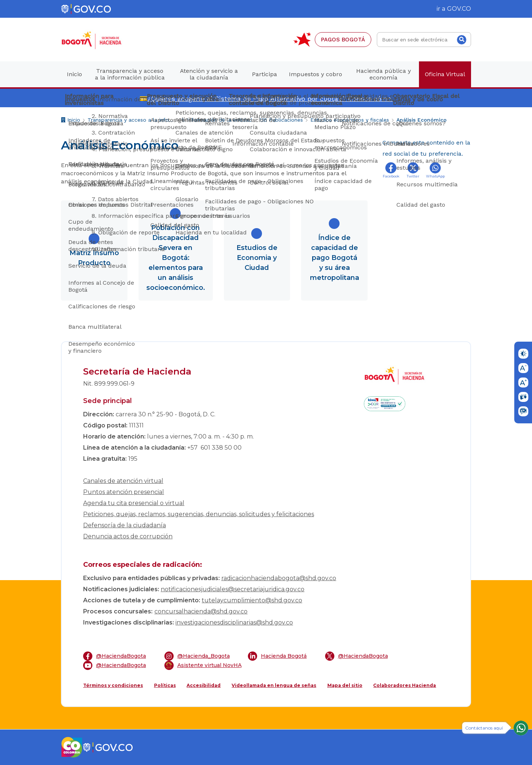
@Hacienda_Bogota (197, 656)
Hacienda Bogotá (277, 656)
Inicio (71, 121)
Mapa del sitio (345, 685)
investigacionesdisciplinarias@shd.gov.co (234, 622)
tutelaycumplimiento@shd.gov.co (252, 600)
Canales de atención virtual (123, 481)
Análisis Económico (422, 120)
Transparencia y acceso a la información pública (131, 120)
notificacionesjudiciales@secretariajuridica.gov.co (233, 589)
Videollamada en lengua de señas (274, 685)
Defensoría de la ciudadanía (125, 525)
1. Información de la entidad (217, 120)
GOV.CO (459, 9)
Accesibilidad (204, 685)
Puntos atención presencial (124, 492)
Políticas (165, 685)
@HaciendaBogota (115, 656)
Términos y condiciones (113, 685)
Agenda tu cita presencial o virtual (134, 503)
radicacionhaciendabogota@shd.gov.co (279, 578)
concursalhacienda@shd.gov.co (201, 611)
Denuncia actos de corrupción (128, 536)
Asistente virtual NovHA (203, 665)
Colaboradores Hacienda (405, 685)
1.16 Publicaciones (281, 120)
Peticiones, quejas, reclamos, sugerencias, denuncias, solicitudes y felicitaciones (199, 514)
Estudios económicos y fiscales (350, 120)
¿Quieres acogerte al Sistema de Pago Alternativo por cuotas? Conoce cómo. (270, 99)
